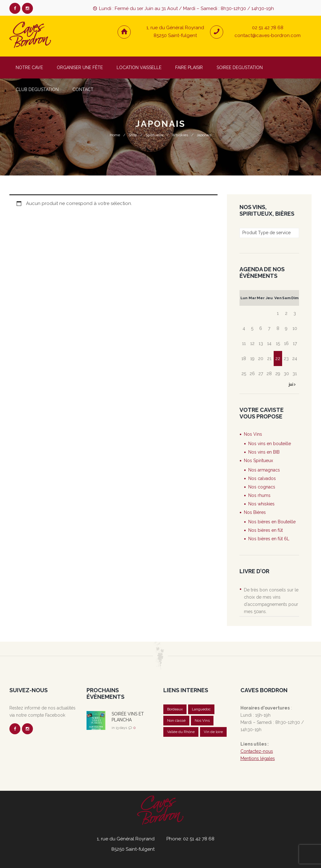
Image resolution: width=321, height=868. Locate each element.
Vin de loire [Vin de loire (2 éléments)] (213, 732)
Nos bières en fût (266, 530)
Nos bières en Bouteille (272, 522)
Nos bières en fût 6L (269, 539)
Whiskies (180, 135)
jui (291, 385)
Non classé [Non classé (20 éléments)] (176, 720)
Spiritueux (154, 135)
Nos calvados (262, 478)
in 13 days (119, 728)
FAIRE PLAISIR (189, 67)
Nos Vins (253, 434)
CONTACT (83, 89)
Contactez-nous (257, 751)
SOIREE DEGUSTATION (240, 67)
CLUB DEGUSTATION (37, 89)
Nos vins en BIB (264, 452)
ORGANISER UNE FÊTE (80, 67)
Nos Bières (255, 512)
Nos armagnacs (264, 470)
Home (115, 135)
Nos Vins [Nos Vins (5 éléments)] (202, 720)
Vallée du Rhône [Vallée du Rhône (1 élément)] (181, 732)
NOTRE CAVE (29, 67)
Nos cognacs (262, 487)
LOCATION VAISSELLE (139, 67)
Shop (133, 135)
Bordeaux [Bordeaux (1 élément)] (175, 709)
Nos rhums (259, 495)
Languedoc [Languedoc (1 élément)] (202, 709)
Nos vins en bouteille (270, 444)
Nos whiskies (261, 504)
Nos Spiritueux (258, 461)
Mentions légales (258, 758)
